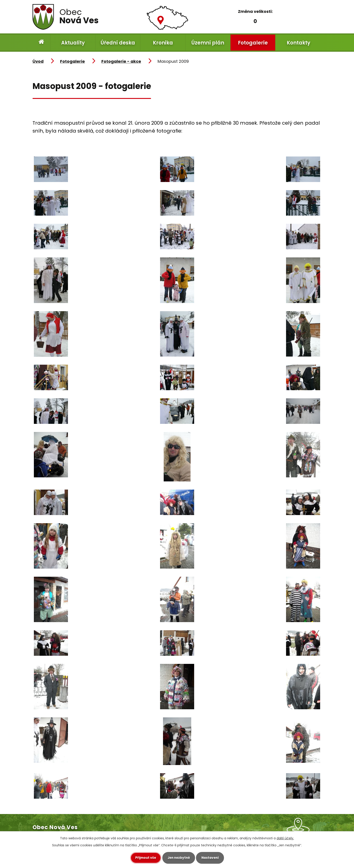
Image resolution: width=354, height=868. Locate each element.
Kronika (163, 43)
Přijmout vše (144, 858)
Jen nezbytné (179, 858)
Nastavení (212, 858)
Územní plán (208, 43)
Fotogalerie (253, 43)
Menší (242, 21)
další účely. (285, 838)
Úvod (41, 43)
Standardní (254, 21)
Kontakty (298, 43)
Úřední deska (118, 43)
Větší (268, 21)
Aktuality (73, 43)
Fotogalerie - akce (121, 61)
